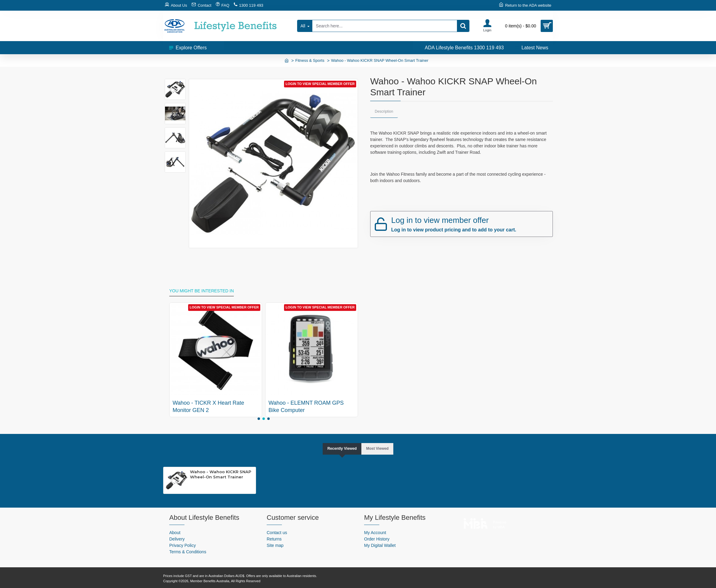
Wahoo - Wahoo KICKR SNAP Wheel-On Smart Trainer (221, 475)
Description (385, 112)
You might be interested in (202, 290)
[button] (259, 418)
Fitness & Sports (310, 60)
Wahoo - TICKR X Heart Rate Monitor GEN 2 (208, 406)
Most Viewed (379, 448)
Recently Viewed (340, 448)
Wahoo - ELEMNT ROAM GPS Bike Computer (306, 406)
